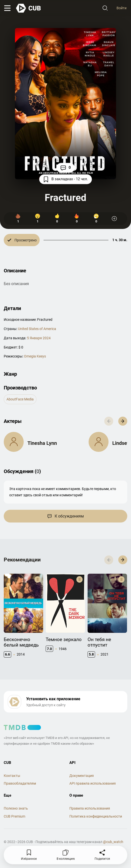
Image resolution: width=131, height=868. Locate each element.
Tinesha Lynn (42, 443)
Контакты (12, 776)
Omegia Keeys (35, 356)
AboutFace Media (20, 399)
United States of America (37, 329)
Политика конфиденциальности (96, 816)
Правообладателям (20, 783)
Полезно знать (16, 808)
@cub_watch (113, 842)
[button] (123, 421)
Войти (122, 8)
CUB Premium (14, 816)
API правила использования (93, 783)
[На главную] (29, 8)
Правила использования (90, 808)
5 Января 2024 (39, 338)
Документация (82, 776)
